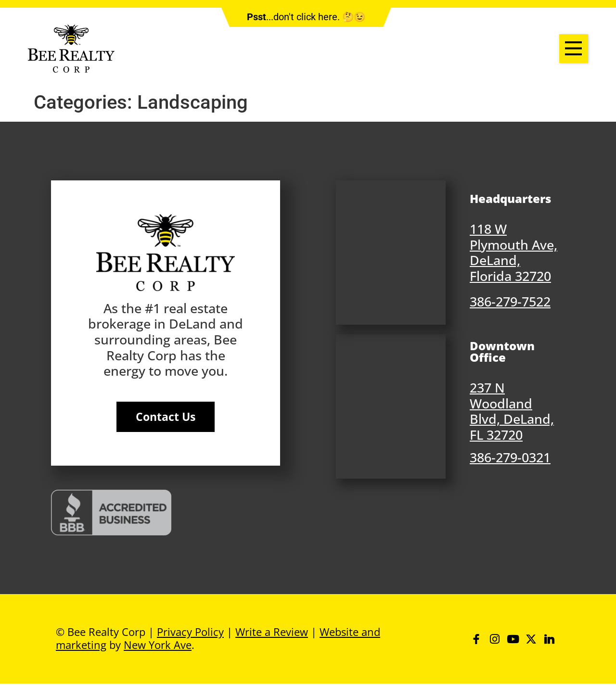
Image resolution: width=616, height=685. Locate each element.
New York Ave (158, 646)
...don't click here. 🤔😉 (306, 17)
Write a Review (272, 633)
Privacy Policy (190, 633)
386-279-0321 (510, 457)
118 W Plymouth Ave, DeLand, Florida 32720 (513, 252)
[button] (574, 49)
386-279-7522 (510, 301)
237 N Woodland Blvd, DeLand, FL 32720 (512, 411)
